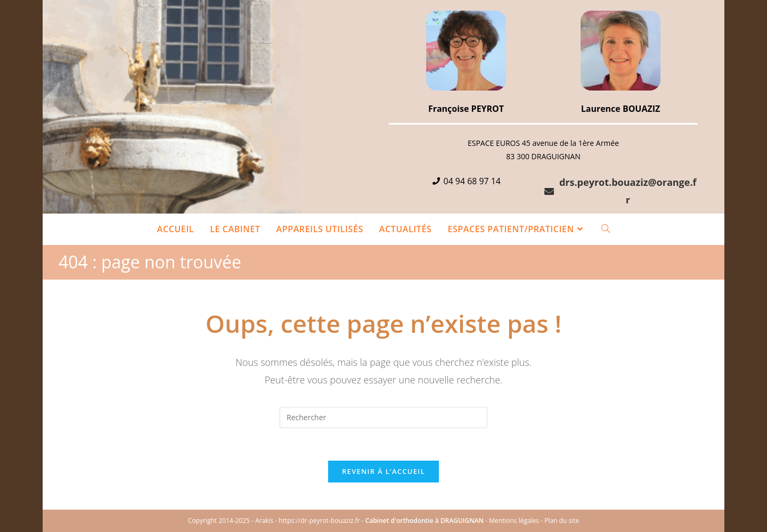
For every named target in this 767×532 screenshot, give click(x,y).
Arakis (264, 521)
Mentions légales (514, 521)
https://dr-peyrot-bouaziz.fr (319, 521)
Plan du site (562, 521)
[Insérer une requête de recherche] (383, 418)
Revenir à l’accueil (383, 471)
